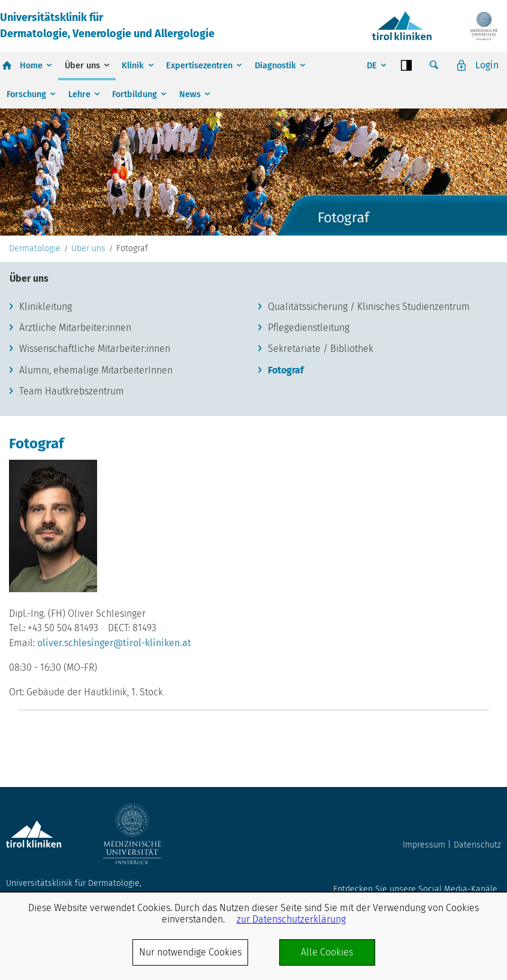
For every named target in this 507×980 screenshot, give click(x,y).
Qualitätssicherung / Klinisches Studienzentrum (369, 307)
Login (487, 65)
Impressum (424, 845)
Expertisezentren (199, 66)
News (190, 94)
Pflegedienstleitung (309, 328)
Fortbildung (135, 94)
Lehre (79, 94)
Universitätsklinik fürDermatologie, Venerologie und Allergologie (107, 25)
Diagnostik (275, 66)
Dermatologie (35, 249)
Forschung (26, 94)
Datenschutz (477, 845)
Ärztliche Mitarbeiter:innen (75, 328)
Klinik (133, 66)
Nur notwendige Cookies (190, 952)
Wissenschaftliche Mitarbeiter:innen (95, 349)
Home (31, 66)
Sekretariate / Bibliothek (321, 349)
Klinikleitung (46, 307)
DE (372, 66)
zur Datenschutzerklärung (291, 919)
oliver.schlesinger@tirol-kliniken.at (114, 643)
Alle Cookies (327, 952)
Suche (434, 65)
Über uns (82, 66)
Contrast (406, 65)
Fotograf (286, 370)
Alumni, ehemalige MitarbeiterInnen (96, 370)
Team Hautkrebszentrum (72, 391)
